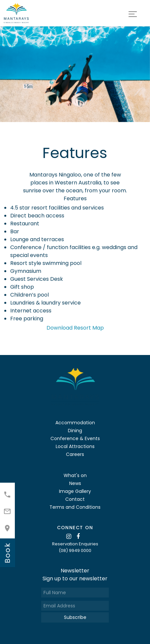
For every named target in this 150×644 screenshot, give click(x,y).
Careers (75, 454)
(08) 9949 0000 (75, 550)
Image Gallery (75, 491)
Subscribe (75, 617)
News (75, 483)
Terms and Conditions (75, 507)
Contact (75, 499)
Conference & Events (75, 438)
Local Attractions (75, 446)
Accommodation (75, 423)
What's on (75, 475)
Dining (75, 431)
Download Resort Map (75, 328)
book (7, 553)
